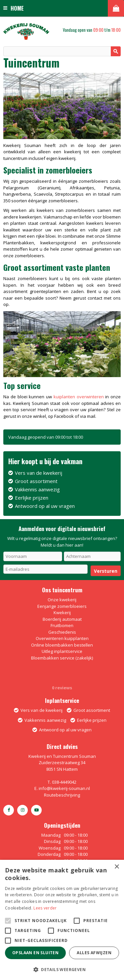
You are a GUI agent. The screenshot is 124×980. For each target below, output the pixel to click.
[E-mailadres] (45, 569)
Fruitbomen (62, 625)
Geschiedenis (62, 632)
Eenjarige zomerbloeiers (62, 606)
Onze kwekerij (62, 600)
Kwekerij (62, 612)
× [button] (117, 867)
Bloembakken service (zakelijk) (62, 658)
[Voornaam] (33, 556)
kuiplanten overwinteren (79, 397)
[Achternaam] (92, 556)
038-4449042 (64, 782)
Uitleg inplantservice (62, 651)
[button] (62, 969)
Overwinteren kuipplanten (62, 638)
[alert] (62, 920)
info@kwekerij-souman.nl (64, 788)
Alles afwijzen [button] (94, 953)
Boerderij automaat (62, 619)
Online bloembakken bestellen (62, 645)
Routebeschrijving (62, 795)
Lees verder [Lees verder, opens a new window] (45, 908)
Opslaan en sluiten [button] (35, 953)
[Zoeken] (62, 51)
